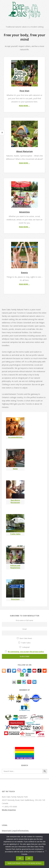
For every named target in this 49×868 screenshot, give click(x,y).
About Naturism (24, 151)
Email (25, 629)
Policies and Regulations (15, 567)
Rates (15, 469)
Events (24, 273)
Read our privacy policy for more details (25, 863)
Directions (15, 599)
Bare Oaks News (24, 638)
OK (20, 858)
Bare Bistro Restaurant (15, 501)
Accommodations (15, 437)
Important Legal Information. (15, 831)
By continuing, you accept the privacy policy (26, 652)
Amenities (24, 212)
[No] (46, 851)
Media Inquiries (9, 810)
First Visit (24, 91)
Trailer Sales (15, 534)
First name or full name (24, 620)
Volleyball (25, 647)
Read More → (24, 106)
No (29, 858)
